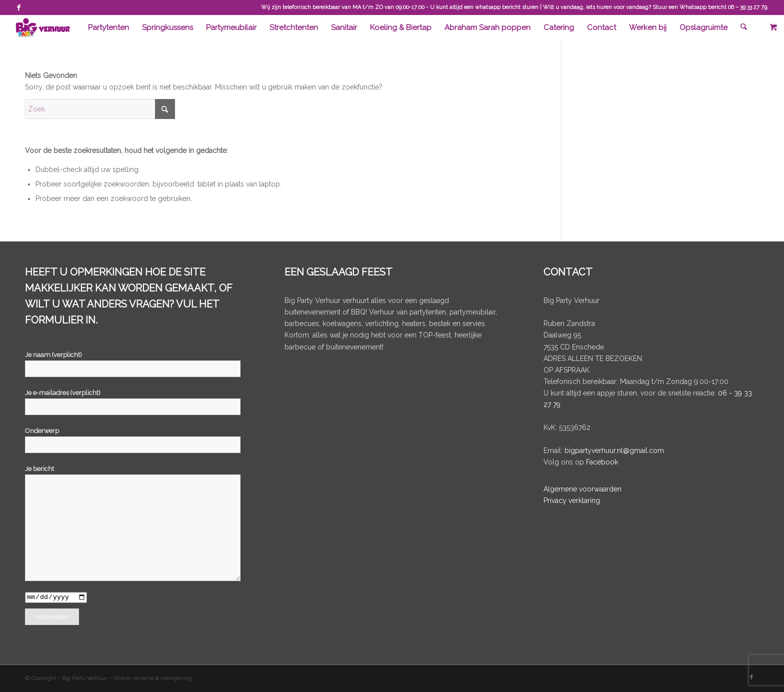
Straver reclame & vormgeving (152, 679)
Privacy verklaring (572, 500)
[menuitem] (109, 27)
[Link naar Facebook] (18, 7)
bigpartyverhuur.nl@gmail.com (614, 450)
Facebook (602, 462)
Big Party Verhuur (85, 679)
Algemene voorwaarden (582, 489)
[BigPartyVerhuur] (43, 27)
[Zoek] (744, 27)
